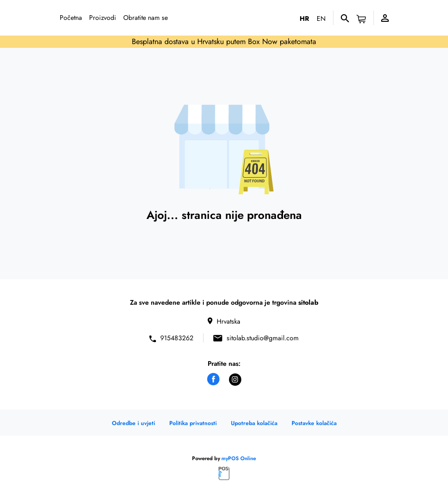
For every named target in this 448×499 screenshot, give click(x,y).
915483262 (177, 338)
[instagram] (235, 380)
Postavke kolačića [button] (314, 423)
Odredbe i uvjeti (133, 423)
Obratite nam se (146, 18)
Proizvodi (103, 18)
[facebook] (213, 379)
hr (304, 18)
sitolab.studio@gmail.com (263, 338)
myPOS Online (239, 458)
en (321, 18)
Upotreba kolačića (254, 423)
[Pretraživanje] (345, 18)
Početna (71, 18)
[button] (361, 19)
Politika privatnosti (193, 423)
